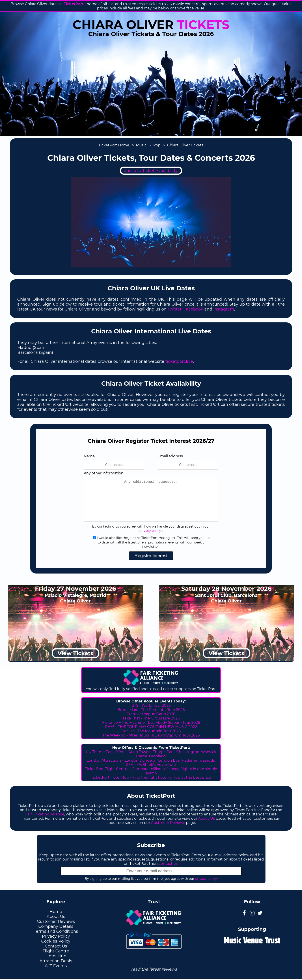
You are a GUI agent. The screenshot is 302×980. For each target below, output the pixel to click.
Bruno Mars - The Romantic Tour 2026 (151, 710)
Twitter (175, 309)
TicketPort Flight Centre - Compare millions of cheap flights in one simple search (151, 771)
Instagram (224, 309)
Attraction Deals (56, 961)
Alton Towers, (140, 752)
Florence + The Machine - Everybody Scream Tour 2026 (151, 723)
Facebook (193, 309)
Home (56, 912)
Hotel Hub (56, 956)
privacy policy (150, 531)
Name (89, 456)
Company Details (56, 926)
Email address (170, 456)
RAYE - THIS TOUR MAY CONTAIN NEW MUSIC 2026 (151, 727)
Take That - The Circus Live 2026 (151, 718)
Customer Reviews (168, 823)
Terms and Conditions (56, 931)
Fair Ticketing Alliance (45, 814)
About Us (206, 818)
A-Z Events (56, 966)
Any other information (104, 473)
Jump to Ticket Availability (151, 171)
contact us (168, 864)
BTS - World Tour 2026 (151, 705)
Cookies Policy (56, 941)
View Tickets (75, 653)
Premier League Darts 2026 (151, 714)
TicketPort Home (114, 145)
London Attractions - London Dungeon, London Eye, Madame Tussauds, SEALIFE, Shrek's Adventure (151, 763)
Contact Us (56, 946)
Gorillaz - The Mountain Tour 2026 (151, 731)
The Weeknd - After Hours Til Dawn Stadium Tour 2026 (151, 735)
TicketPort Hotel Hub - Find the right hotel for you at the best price (151, 777)
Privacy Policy (56, 936)
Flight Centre (56, 951)
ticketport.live (179, 361)
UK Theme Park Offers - (107, 752)
